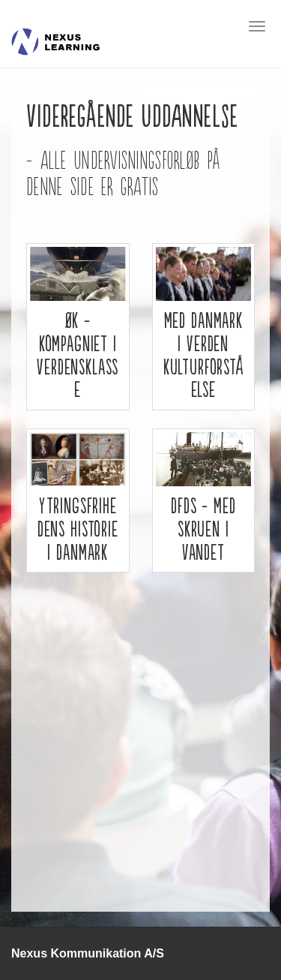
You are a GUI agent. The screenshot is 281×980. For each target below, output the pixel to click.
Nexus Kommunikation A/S (88, 953)
